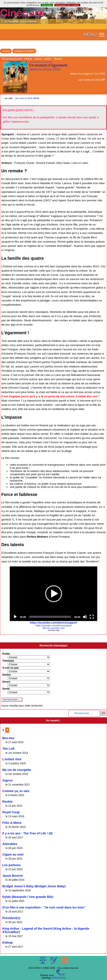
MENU (90, 35)
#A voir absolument (12, 59)
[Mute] (85, 617)
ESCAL (56, 978)
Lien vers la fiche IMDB (27, 98)
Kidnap (8, 943)
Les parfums (12, 865)
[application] (53, 594)
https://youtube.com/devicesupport (54, 623)
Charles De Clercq (92, 80)
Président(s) (11, 918)
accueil (6, 51)
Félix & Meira (12, 823)
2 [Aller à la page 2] (7, 730)
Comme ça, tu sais (16, 791)
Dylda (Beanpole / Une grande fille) (28, 897)
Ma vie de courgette (17, 770)
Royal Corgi (11, 812)
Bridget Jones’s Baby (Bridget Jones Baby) (34, 886)
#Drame (58, 59)
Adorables (10, 844)
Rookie (8, 802)
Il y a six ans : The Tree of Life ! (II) (27, 833)
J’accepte (47, 5)
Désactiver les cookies (67, 5)
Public (6, 654)
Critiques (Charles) (24, 51)
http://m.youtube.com (53, 628)
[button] (54, 594)
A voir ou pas (11, 668)
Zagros (8, 780)
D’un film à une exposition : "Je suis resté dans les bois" (44, 907)
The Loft (8, 749)
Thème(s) (8, 661)
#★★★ (28, 59)
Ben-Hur (8, 738)
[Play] (15, 617)
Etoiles (7, 675)
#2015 (48, 59)
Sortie (6, 689)
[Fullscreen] (92, 617)
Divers (6, 682)
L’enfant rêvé (12, 759)
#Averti (38, 59)
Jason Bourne (13, 876)
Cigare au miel (13, 854)
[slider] (50, 617)
